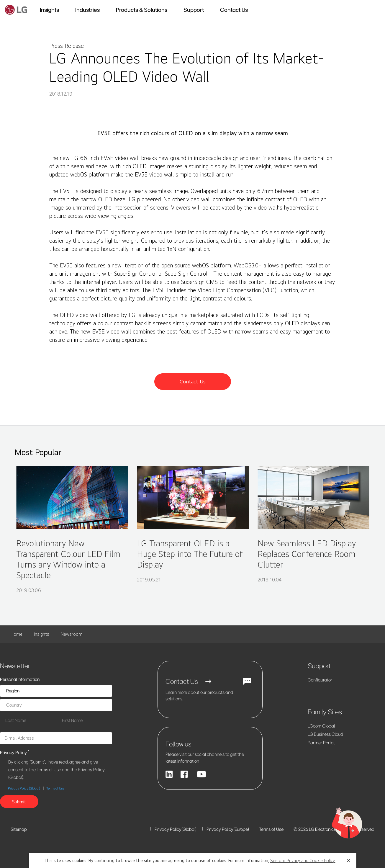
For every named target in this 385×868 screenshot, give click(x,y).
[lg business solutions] (16, 10)
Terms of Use (55, 788)
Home (17, 634)
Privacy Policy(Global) (176, 829)
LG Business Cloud (325, 734)
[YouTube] (201, 774)
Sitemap (19, 829)
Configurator (320, 680)
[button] (348, 861)
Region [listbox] (13, 691)
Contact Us (234, 10)
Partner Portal (321, 743)
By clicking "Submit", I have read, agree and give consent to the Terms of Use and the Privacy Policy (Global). (56, 770)
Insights (42, 634)
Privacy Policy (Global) (24, 788)
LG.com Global (321, 726)
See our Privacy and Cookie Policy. (303, 860)
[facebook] (185, 774)
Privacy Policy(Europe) (228, 829)
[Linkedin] (169, 774)
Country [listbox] (14, 705)
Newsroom (72, 634)
